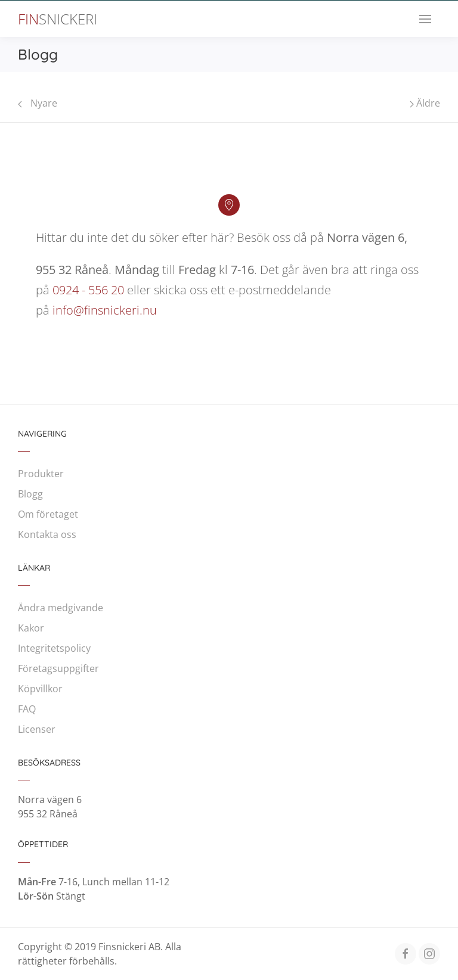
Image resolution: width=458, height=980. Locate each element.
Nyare (38, 103)
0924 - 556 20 (88, 290)
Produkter (41, 474)
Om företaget (48, 514)
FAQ (27, 709)
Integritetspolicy (54, 648)
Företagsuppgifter (58, 668)
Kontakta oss (47, 534)
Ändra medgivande (61, 608)
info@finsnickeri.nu (105, 310)
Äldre (425, 103)
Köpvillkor (40, 689)
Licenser (37, 729)
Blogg (30, 494)
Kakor (31, 628)
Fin (58, 19)
